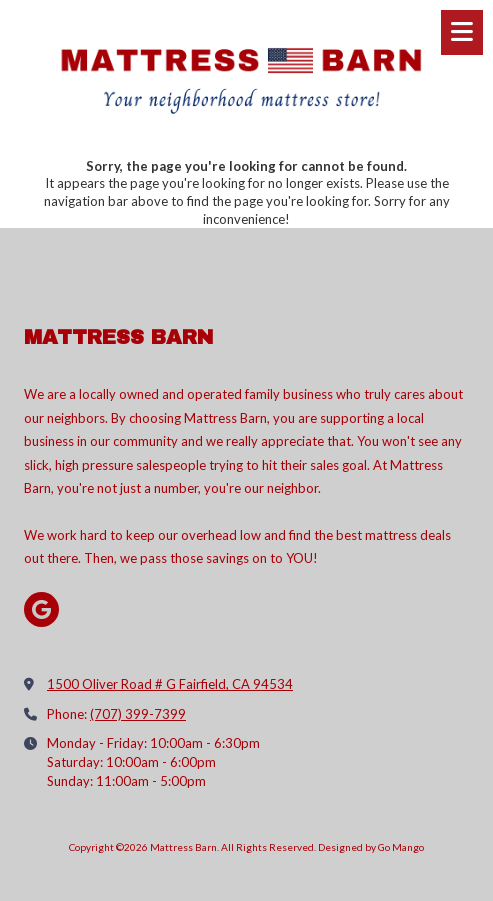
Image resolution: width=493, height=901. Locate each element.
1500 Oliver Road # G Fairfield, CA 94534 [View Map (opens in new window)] (170, 684)
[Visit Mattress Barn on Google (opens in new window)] (41, 609)
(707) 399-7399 (138, 714)
